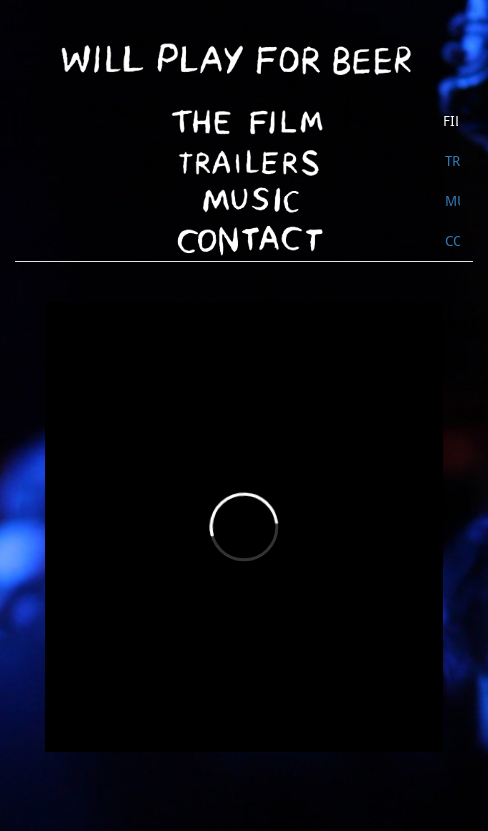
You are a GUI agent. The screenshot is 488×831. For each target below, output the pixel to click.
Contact (452, 241)
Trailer (452, 161)
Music (452, 201)
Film (450, 121)
